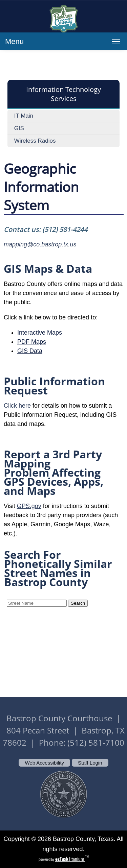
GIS (19, 128)
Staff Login (90, 763)
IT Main (24, 116)
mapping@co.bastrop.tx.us (40, 244)
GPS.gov (29, 506)
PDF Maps (32, 342)
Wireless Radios (35, 141)
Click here (17, 406)
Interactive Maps (40, 333)
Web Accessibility (44, 763)
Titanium (70, 859)
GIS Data (30, 351)
